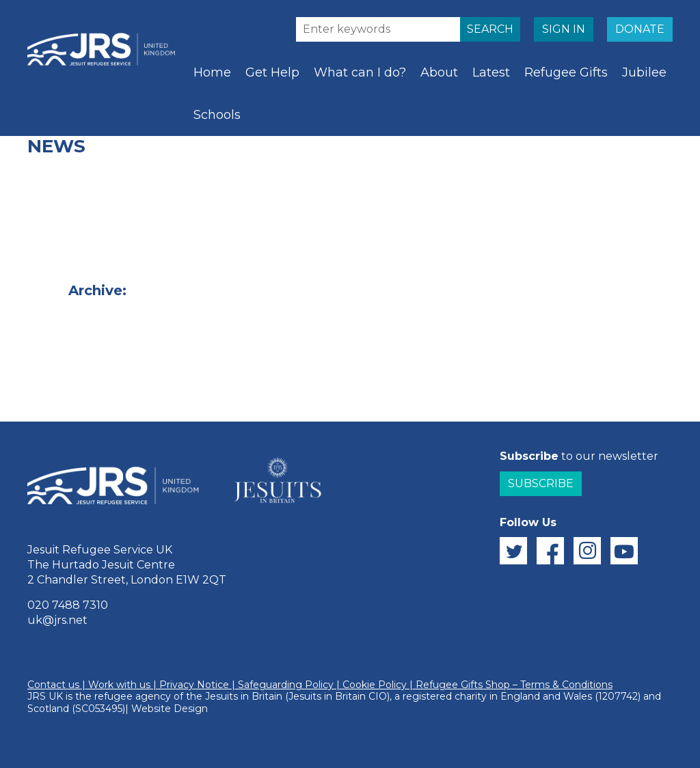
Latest (491, 72)
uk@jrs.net (57, 620)
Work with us (119, 685)
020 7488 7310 (68, 605)
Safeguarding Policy (286, 685)
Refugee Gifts (566, 72)
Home (212, 72)
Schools (217, 115)
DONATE (640, 29)
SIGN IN (564, 29)
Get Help (272, 72)
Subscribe (541, 483)
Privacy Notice (194, 685)
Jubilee (644, 72)
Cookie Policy (375, 685)
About (439, 72)
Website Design (170, 709)
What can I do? (360, 72)
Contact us (53, 685)
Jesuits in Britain (244, 696)
